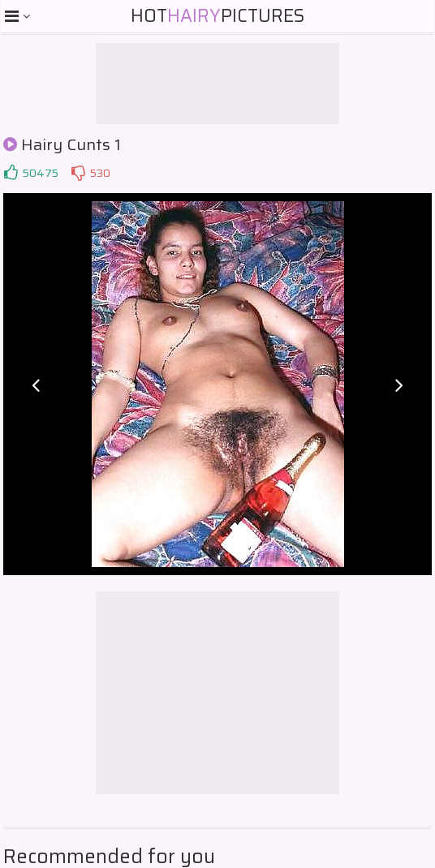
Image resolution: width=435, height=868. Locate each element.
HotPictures (217, 16)
